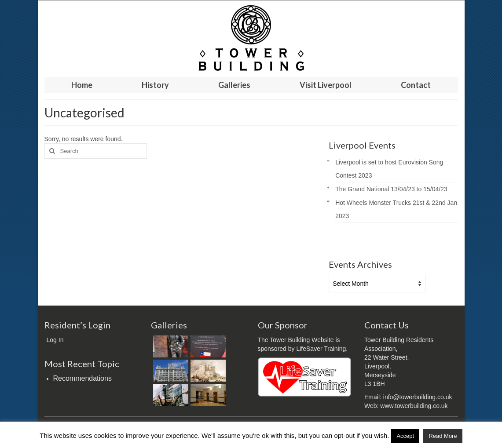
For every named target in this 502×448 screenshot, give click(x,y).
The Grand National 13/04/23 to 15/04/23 (391, 189)
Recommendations (82, 378)
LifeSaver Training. (322, 349)
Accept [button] (405, 436)
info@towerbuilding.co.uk (418, 397)
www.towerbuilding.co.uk (414, 406)
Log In (55, 340)
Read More (443, 436)
